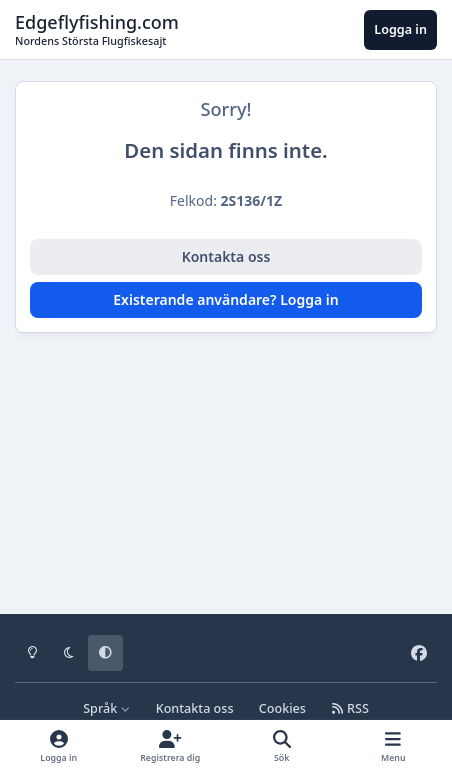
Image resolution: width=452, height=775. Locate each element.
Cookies (282, 708)
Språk (106, 708)
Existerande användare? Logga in (225, 299)
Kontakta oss (226, 256)
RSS (350, 708)
